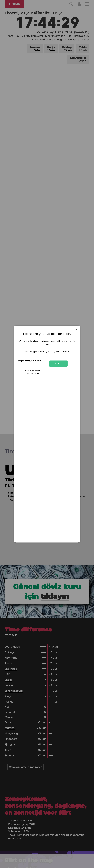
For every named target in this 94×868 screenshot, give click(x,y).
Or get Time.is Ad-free (29, 361)
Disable (58, 363)
